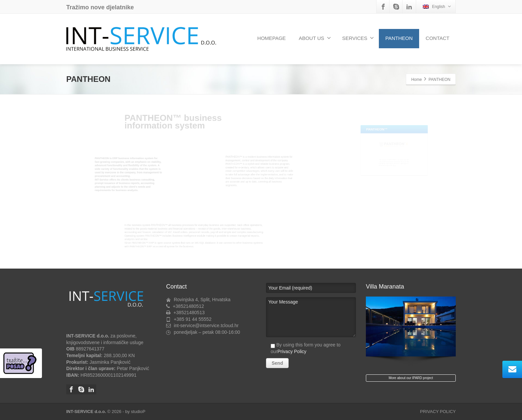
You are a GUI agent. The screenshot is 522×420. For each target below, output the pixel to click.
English (437, 6)
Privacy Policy (292, 351)
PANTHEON (399, 38)
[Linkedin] (409, 7)
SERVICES (358, 38)
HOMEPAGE (272, 38)
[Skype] (396, 7)
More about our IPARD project (411, 378)
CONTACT (438, 38)
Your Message (311, 317)
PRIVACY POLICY (438, 412)
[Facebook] (383, 7)
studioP (138, 412)
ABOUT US (315, 38)
